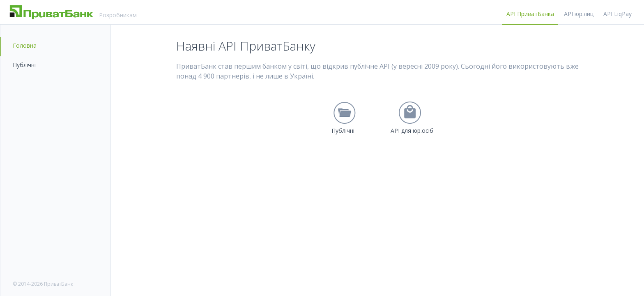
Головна (25, 45)
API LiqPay (618, 14)
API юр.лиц (579, 14)
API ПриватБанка (530, 14)
